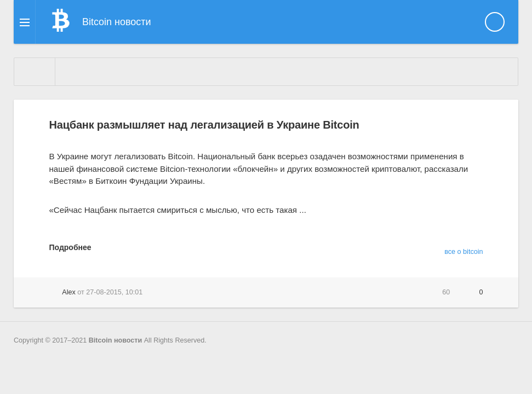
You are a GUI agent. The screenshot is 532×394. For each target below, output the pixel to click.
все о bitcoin (464, 252)
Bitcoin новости (116, 340)
